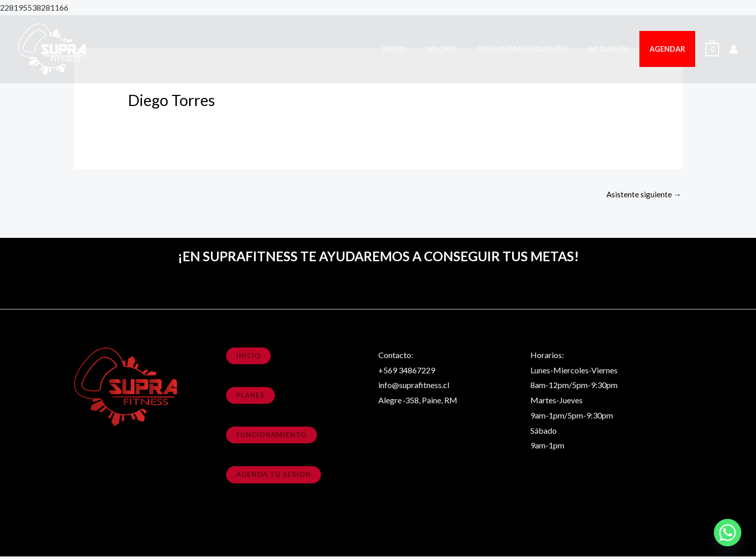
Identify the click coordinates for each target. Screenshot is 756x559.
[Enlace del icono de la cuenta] (734, 49)
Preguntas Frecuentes (537, 49)
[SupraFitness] (53, 48)
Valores (461, 49)
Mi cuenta (618, 49)
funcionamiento (274, 437)
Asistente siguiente (644, 195)
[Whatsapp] (728, 533)
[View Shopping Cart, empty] (712, 49)
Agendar (670, 49)
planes (251, 397)
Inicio (419, 49)
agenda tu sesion (275, 477)
